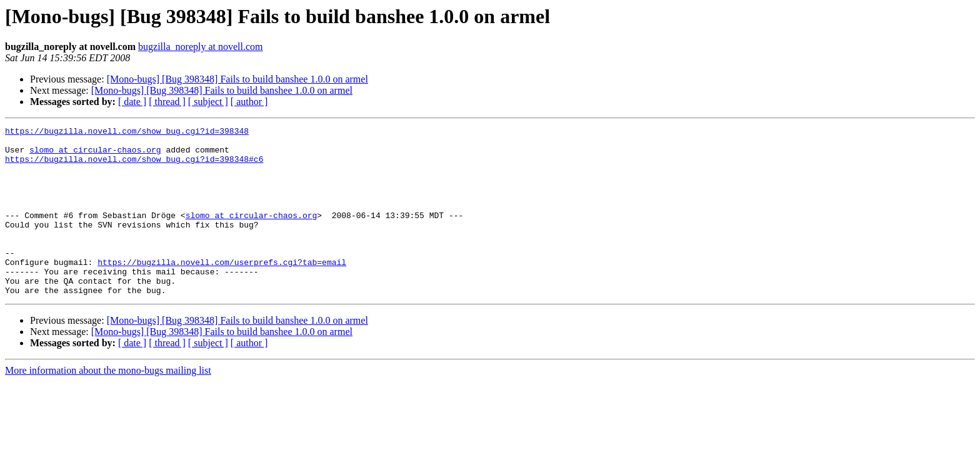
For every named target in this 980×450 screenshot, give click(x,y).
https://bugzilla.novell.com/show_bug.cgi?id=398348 (127, 132)
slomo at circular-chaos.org (95, 155)
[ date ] (132, 102)
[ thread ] (167, 102)
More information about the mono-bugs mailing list (108, 404)
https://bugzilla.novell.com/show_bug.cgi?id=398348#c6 (134, 166)
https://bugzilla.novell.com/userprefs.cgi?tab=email (222, 290)
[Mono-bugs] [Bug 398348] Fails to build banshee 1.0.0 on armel (237, 79)
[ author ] (249, 102)
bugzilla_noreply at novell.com (201, 47)
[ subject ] (208, 102)
